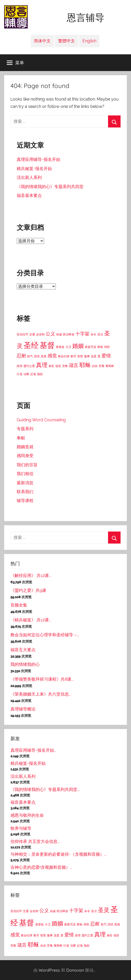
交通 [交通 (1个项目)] (32, 334)
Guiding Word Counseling (41, 420)
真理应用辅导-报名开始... (33, 750)
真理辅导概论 (23, 709)
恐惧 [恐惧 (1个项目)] (37, 356)
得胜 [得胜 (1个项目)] (107, 347)
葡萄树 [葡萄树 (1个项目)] (110, 366)
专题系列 (25, 429)
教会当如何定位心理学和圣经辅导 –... (45, 635)
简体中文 (42, 41)
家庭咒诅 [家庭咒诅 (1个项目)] (91, 347)
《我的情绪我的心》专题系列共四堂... (45, 789)
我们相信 (25, 474)
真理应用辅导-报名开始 (38, 159)
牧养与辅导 (21, 828)
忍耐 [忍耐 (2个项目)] (21, 356)
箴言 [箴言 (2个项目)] (74, 365)
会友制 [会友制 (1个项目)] (40, 334)
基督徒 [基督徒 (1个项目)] (60, 347)
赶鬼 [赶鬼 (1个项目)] (33, 374)
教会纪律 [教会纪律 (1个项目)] (64, 356)
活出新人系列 (29, 177)
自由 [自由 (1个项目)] (95, 366)
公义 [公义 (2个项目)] (50, 334)
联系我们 (25, 492)
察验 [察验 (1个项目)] (100, 347)
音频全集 (19, 605)
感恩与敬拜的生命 (27, 815)
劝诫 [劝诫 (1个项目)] (59, 334)
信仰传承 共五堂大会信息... (35, 841)
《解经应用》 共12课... (31, 576)
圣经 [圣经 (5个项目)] (31, 345)
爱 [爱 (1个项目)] (99, 356)
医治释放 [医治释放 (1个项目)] (69, 334)
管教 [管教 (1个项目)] (65, 366)
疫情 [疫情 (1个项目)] (20, 366)
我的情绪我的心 (25, 664)
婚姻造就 (25, 447)
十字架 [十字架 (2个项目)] (82, 334)
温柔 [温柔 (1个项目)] (94, 356)
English (89, 41)
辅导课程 (25, 501)
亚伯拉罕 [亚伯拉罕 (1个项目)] (22, 334)
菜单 (15, 63)
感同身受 (25, 456)
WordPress (49, 970)
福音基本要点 (29, 196)
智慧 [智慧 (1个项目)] (80, 356)
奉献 (21, 438)
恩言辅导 (86, 18)
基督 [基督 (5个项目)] (47, 345)
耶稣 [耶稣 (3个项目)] (85, 365)
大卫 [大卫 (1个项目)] (68, 347)
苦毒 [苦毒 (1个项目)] (102, 366)
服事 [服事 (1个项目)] (87, 356)
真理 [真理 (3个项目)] (42, 365)
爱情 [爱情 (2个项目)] (106, 356)
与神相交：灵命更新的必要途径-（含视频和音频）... (58, 854)
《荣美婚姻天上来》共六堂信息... (41, 694)
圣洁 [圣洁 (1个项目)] (100, 334)
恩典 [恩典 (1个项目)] (44, 356)
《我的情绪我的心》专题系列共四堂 (50, 187)
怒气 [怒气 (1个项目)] (30, 356)
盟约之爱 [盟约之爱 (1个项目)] (29, 366)
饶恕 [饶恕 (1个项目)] (40, 374)
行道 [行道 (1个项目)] (20, 374)
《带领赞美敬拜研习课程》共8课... (42, 679)
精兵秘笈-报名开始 (34, 169)
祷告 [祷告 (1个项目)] (51, 366)
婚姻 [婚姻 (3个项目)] (78, 346)
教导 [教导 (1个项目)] (73, 356)
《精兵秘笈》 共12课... (31, 620)
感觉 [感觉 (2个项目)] (52, 356)
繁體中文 (67, 41)
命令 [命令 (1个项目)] (93, 334)
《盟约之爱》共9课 (28, 590)
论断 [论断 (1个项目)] (26, 374)
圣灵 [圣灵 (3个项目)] (104, 910)
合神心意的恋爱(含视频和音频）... (41, 867)
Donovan (75, 970)
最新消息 (25, 483)
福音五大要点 (23, 650)
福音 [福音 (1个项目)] (58, 366)
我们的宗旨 (27, 465)
